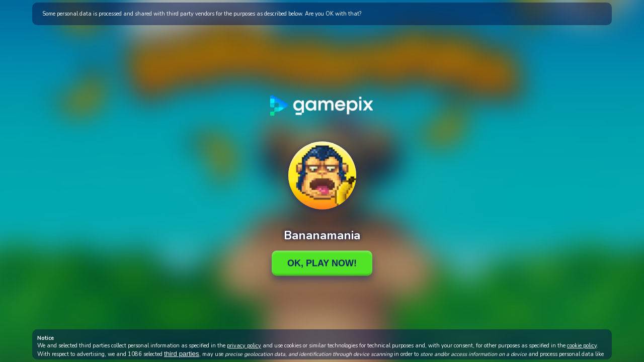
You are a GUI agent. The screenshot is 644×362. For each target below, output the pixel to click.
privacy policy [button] (244, 346)
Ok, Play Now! (322, 263)
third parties (182, 354)
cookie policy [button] (582, 346)
